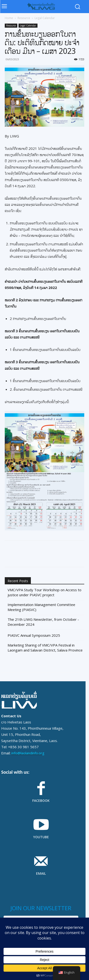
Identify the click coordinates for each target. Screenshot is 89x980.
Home (9, 18)
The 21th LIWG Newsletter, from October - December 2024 (43, 622)
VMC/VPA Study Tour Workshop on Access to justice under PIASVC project (44, 592)
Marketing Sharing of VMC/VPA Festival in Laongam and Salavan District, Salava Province (45, 648)
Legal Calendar (45, 18)
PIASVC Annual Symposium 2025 (34, 635)
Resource (24, 18)
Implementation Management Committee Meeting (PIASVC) (41, 607)
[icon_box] (41, 795)
